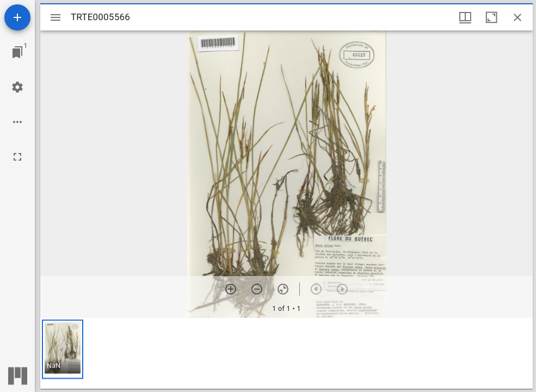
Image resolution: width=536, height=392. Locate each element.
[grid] (287, 353)
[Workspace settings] (17, 87)
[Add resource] (17, 17)
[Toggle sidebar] (56, 17)
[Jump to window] (17, 52)
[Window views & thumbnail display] (465, 17)
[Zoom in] (231, 289)
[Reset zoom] (283, 289)
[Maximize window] (491, 17)
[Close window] (517, 17)
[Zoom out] (257, 289)
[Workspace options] (17, 122)
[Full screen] (17, 157)
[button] (63, 349)
